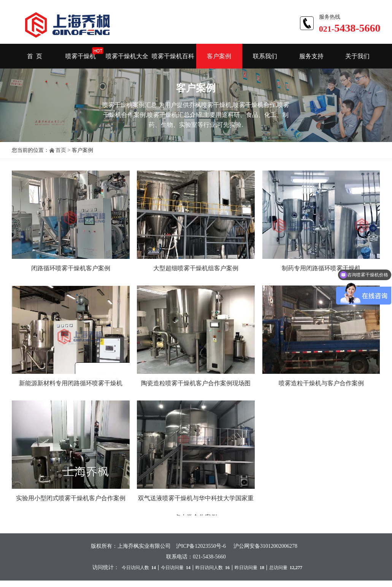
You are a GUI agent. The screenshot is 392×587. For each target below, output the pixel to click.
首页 (61, 150)
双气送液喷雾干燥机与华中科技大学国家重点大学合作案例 (196, 508)
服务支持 (311, 56)
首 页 (35, 56)
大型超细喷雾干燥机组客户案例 (196, 268)
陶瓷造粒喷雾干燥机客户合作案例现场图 (196, 383)
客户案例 (219, 56)
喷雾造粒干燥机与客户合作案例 (321, 383)
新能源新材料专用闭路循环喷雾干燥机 (71, 383)
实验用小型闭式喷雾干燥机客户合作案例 (71, 498)
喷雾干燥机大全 (127, 56)
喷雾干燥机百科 (173, 56)
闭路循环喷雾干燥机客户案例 (71, 268)
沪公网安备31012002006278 (265, 546)
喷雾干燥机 (81, 56)
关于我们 (357, 56)
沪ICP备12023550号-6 (201, 546)
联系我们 (265, 56)
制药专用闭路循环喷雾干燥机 (321, 268)
